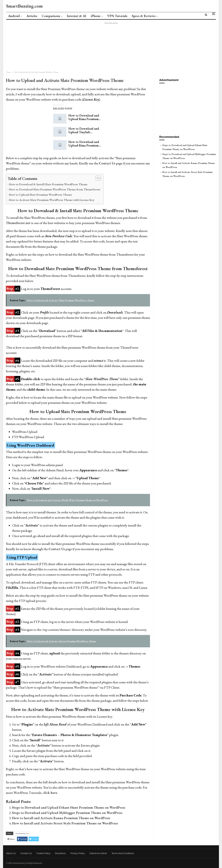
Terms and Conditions (123, 853)
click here (50, 793)
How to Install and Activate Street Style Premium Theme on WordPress (65, 823)
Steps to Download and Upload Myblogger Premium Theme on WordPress (67, 813)
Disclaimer (60, 853)
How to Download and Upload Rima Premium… (85, 117)
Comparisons (51, 16)
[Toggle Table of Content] (97, 178)
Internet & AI (76, 16)
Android (14, 16)
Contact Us (57, 549)
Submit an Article (98, 853)
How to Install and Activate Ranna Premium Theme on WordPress (61, 818)
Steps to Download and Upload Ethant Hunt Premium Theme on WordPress (69, 808)
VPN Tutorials (117, 16)
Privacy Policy (78, 853)
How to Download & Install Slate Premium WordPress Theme (48, 184)
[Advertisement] (96, 47)
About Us (11, 853)
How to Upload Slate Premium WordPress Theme (40, 195)
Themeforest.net (18, 223)
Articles (32, 16)
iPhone (96, 16)
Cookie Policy (43, 853)
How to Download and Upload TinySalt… (84, 130)
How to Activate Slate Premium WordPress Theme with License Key (52, 200)
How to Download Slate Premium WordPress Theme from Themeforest (55, 189)
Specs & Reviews (144, 16)
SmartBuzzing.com (24, 6)
